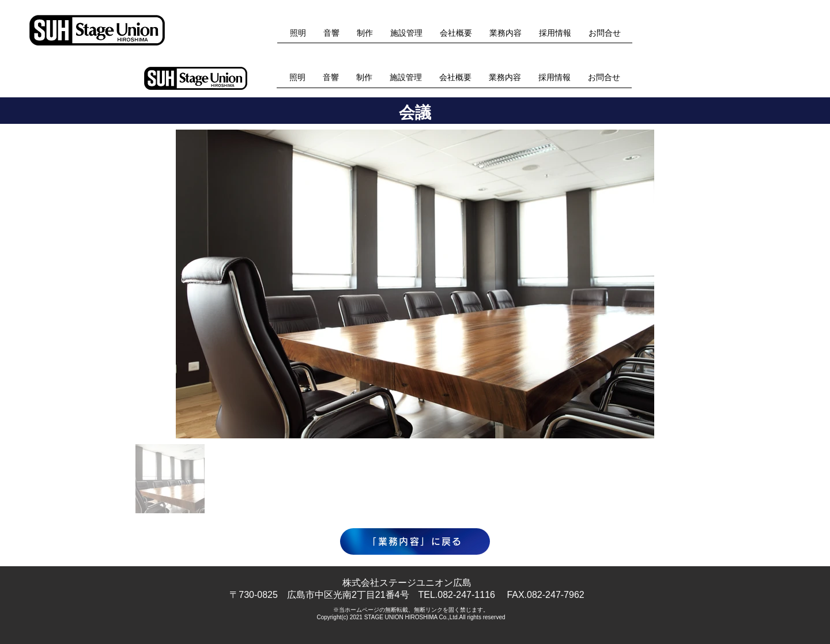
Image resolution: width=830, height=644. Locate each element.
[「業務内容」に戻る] (415, 541)
